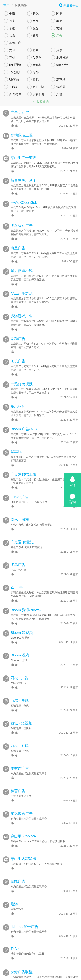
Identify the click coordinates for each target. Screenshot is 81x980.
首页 (6, 5)
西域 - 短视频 (21, 714)
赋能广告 (18, 872)
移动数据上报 (22, 126)
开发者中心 (69, 5)
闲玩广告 (18, 352)
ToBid (15, 940)
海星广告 (18, 239)
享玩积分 (18, 397)
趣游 (14, 895)
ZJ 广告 (17, 578)
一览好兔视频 (22, 375)
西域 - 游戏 (20, 737)
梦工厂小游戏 (22, 284)
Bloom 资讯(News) (26, 601)
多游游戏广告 (22, 307)
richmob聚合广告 (24, 918)
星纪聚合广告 (22, 805)
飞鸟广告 (18, 556)
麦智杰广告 (20, 759)
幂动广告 (18, 330)
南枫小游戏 (20, 511)
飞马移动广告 (22, 217)
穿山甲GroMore (23, 827)
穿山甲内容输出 (23, 850)
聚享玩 (16, 443)
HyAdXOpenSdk (24, 194)
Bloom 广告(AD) (24, 420)
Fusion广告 (20, 488)
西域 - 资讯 (20, 691)
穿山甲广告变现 (23, 149)
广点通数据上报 (23, 465)
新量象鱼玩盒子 (23, 171)
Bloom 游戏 (20, 646)
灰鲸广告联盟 (22, 963)
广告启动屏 (20, 103)
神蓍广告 (18, 782)
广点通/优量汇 (22, 533)
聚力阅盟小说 (22, 262)
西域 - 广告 (20, 669)
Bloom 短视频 (22, 624)
